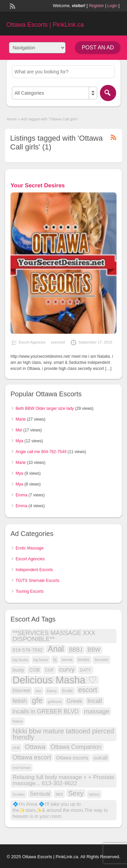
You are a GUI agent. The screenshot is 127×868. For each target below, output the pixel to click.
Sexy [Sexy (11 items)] (76, 793)
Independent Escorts (34, 570)
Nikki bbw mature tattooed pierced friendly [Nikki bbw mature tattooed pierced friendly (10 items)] (63, 734)
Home (12, 119)
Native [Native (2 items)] (18, 721)
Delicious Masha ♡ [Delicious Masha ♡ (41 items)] (55, 680)
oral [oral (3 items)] (16, 748)
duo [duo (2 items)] (39, 691)
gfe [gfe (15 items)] (37, 701)
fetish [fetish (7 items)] (20, 701)
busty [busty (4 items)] (18, 670)
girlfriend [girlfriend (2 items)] (55, 702)
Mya (19, 441)
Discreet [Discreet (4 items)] (21, 690)
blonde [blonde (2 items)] (67, 660)
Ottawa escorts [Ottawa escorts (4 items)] (72, 758)
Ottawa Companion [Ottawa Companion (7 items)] (76, 747)
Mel (19, 430)
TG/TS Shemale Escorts (37, 581)
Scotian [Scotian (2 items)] (19, 794)
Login (112, 6)
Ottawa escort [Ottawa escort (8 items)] (32, 757)
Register (96, 6)
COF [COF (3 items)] (50, 670)
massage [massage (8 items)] (97, 711)
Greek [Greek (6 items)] (75, 701)
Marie (21, 419)
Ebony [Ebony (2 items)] (52, 691)
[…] (108, 369)
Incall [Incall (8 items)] (95, 701)
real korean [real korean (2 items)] (22, 768)
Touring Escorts (30, 591)
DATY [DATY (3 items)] (86, 670)
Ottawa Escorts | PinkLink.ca (45, 25)
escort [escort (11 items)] (88, 690)
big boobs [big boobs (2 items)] (20, 660)
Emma (22, 495)
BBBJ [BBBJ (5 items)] (76, 650)
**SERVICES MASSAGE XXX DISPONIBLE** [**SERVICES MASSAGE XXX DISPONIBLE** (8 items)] (54, 636)
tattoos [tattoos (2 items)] (94, 794)
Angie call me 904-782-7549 (41, 452)
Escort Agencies (32, 342)
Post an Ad (98, 48)
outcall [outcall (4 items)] (100, 758)
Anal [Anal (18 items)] (56, 649)
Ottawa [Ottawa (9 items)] (35, 747)
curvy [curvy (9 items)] (67, 669)
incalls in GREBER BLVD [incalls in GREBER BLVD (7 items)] (46, 711)
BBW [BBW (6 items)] (94, 650)
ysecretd (58, 342)
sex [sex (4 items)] (59, 794)
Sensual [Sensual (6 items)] (40, 794)
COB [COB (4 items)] (34, 670)
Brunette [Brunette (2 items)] (101, 660)
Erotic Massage (30, 548)
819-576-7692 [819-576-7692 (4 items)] (28, 650)
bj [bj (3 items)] (55, 660)
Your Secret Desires (38, 185)
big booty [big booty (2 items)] (41, 660)
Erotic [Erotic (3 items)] (67, 691)
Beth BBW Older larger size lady (45, 408)
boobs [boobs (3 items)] (84, 660)
